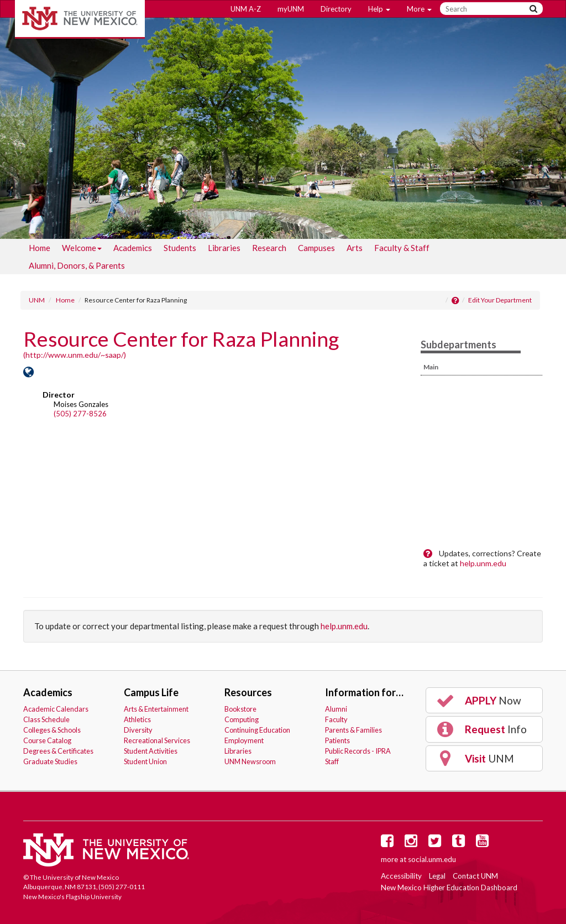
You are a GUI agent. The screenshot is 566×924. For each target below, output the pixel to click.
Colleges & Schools (52, 730)
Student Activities (151, 751)
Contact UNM (475, 876)
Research (269, 248)
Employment (244, 740)
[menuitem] (40, 248)
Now (478, 701)
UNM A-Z (246, 9)
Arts (355, 248)
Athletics (137, 719)
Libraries (224, 248)
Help (379, 9)
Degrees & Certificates (58, 751)
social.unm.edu (432, 859)
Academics (133, 248)
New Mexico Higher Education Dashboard (449, 888)
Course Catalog (47, 740)
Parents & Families (353, 730)
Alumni (336, 709)
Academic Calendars (56, 709)
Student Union (145, 761)
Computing (242, 719)
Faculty (336, 719)
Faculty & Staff (402, 248)
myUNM (291, 9)
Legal (437, 876)
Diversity (138, 730)
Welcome (82, 250)
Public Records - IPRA (358, 751)
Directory (336, 9)
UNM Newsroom (250, 761)
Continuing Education (257, 730)
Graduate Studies (50, 761)
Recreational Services (157, 740)
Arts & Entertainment (156, 709)
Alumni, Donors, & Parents (77, 265)
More (419, 9)
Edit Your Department (500, 300)
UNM (37, 300)
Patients (337, 740)
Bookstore (240, 709)
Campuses (316, 248)
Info (481, 729)
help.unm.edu (483, 563)
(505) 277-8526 (80, 414)
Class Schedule (46, 719)
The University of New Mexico (80, 19)
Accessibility (401, 876)
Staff (332, 761)
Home (40, 248)
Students (180, 248)
